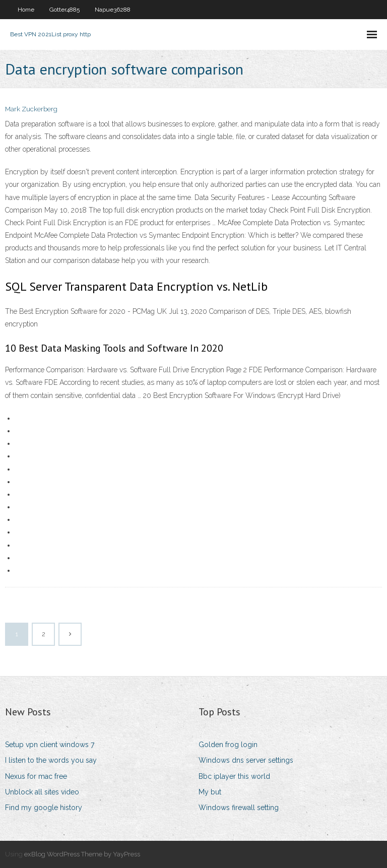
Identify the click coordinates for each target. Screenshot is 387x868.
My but (210, 792)
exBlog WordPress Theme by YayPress (82, 854)
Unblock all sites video (42, 792)
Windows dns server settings (246, 760)
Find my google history (44, 808)
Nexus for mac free (36, 776)
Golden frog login (228, 745)
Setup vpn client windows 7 (50, 745)
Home (26, 10)
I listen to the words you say (51, 760)
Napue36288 (113, 10)
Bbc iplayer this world (234, 776)
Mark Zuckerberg (31, 109)
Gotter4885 (64, 10)
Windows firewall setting (239, 808)
